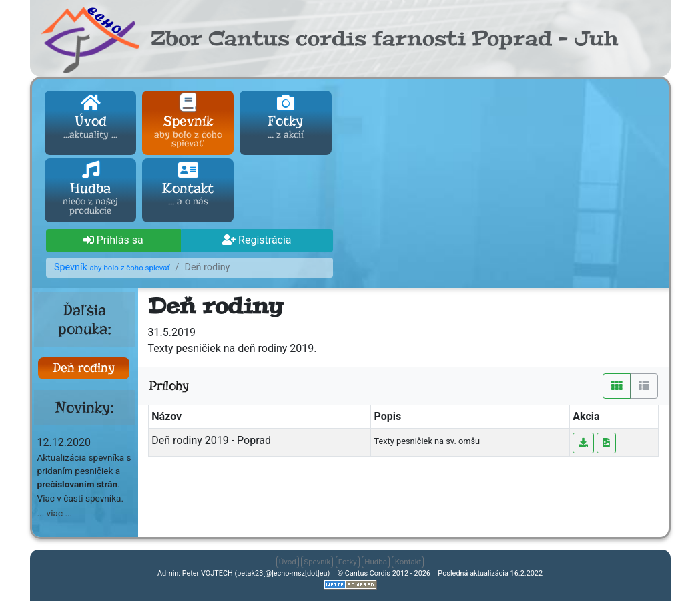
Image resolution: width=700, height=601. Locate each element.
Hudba (90, 190)
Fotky (285, 118)
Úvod (90, 118)
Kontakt (188, 185)
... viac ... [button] (55, 513)
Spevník (188, 122)
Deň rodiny (84, 368)
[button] (113, 241)
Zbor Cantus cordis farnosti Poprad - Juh (384, 39)
